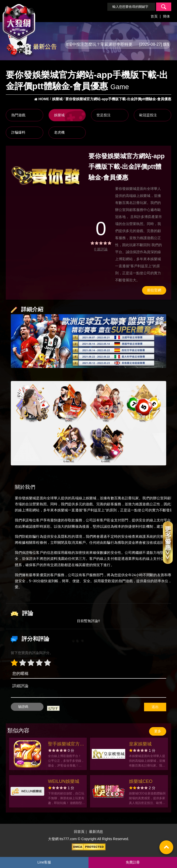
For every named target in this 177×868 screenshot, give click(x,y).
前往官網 (154, 290)
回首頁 (79, 832)
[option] (46, 177)
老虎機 (59, 132)
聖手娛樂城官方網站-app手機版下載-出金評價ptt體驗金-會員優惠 (66, 745)
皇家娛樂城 (140, 744)
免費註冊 (133, 862)
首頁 (154, 16)
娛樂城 (59, 115)
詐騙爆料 (18, 132)
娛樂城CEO (141, 781)
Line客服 (44, 862)
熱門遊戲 (18, 115)
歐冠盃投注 (148, 115)
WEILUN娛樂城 (64, 781)
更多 (158, 731)
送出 (155, 707)
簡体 (166, 16)
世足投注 (104, 115)
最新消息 (96, 832)
